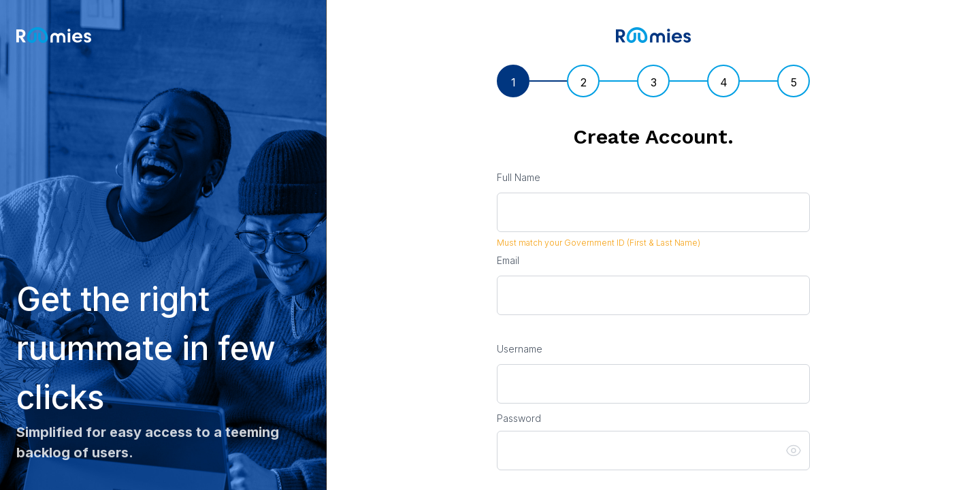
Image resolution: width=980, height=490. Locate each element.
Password (519, 418)
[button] (798, 451)
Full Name (519, 177)
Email (508, 260)
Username (520, 349)
